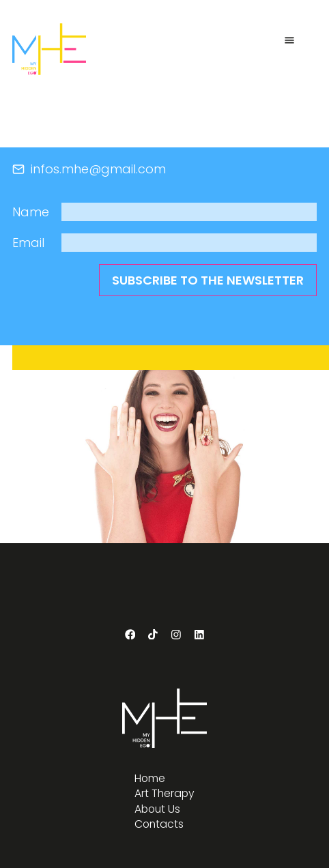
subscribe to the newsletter (208, 280)
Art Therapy (164, 794)
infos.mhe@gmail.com (89, 169)
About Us (157, 809)
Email (28, 243)
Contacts (159, 824)
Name (31, 212)
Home (150, 779)
